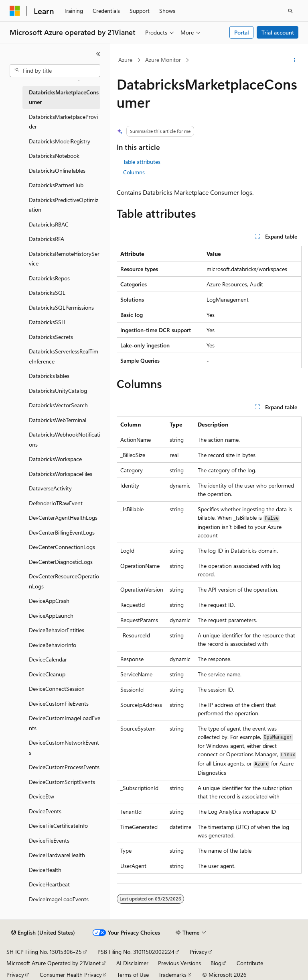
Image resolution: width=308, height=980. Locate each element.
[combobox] (55, 71)
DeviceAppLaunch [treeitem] (51, 616)
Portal (242, 32)
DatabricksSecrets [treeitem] (51, 337)
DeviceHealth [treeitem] (45, 870)
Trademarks (172, 975)
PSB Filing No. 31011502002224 (136, 952)
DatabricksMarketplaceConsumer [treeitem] (64, 97)
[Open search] (290, 11)
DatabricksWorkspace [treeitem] (55, 459)
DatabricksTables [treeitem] (49, 376)
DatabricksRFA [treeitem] (47, 239)
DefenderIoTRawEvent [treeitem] (56, 503)
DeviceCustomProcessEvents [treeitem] (64, 767)
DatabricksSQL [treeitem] (47, 293)
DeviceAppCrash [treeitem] (49, 601)
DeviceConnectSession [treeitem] (57, 689)
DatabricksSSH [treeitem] (47, 322)
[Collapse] (98, 54)
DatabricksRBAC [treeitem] (49, 224)
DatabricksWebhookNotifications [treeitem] (65, 439)
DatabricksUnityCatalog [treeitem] (58, 391)
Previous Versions (179, 963)
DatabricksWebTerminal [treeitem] (58, 420)
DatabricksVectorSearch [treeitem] (58, 405)
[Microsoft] (15, 11)
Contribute (250, 963)
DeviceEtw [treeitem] (42, 796)
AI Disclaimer (132, 963)
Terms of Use (133, 975)
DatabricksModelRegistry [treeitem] (60, 141)
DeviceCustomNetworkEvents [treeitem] (64, 747)
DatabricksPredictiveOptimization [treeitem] (64, 205)
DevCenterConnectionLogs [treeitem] (62, 547)
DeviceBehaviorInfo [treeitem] (53, 645)
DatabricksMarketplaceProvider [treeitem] (63, 122)
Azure (125, 60)
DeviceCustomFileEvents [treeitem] (59, 703)
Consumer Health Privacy (71, 975)
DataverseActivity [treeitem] (50, 488)
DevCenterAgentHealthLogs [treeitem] (63, 518)
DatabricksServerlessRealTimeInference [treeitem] (64, 356)
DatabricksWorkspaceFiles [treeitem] (61, 474)
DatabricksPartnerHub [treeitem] (56, 185)
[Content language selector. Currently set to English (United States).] (43, 933)
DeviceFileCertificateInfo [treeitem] (58, 826)
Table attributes (142, 162)
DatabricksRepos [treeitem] (49, 278)
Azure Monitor (163, 60)
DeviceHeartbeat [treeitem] (49, 884)
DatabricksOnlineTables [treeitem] (57, 170)
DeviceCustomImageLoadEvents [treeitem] (65, 723)
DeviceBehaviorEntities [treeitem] (57, 630)
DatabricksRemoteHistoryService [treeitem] (64, 259)
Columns (134, 172)
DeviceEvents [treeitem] (45, 811)
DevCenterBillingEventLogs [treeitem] (62, 532)
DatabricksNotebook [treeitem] (54, 156)
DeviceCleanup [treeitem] (47, 674)
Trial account (278, 32)
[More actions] (295, 60)
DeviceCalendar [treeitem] (48, 659)
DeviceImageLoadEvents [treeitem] (59, 899)
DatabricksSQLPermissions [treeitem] (61, 307)
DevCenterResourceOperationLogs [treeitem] (64, 581)
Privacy (199, 952)
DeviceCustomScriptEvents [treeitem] (62, 782)
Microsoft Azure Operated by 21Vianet (54, 963)
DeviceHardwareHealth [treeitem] (57, 855)
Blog (216, 963)
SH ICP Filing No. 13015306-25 (44, 952)
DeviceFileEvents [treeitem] (49, 840)
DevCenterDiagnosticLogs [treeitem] (61, 562)
